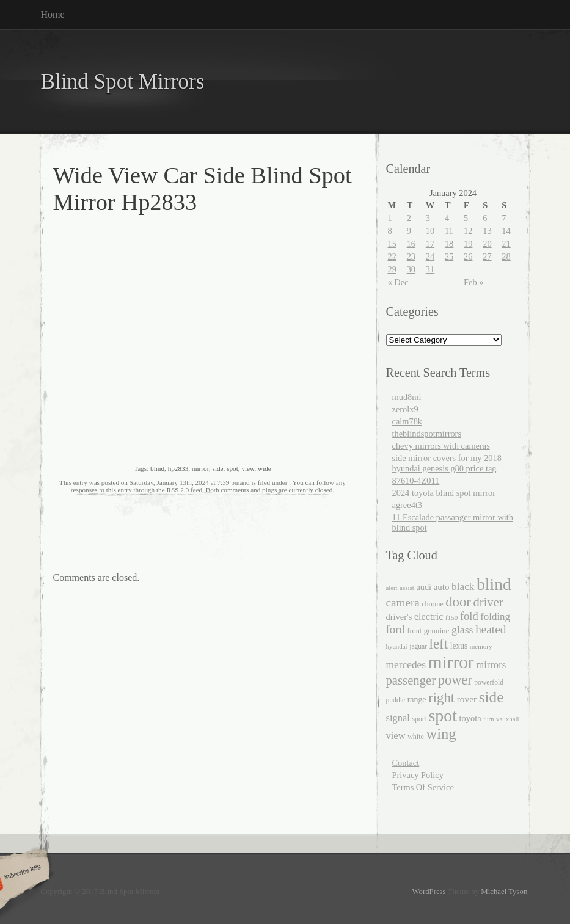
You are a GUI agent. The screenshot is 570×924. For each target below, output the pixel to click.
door (458, 602)
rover (467, 699)
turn (488, 719)
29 (392, 269)
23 (411, 256)
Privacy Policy (418, 775)
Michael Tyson (504, 892)
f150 (451, 617)
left (439, 644)
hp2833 (178, 468)
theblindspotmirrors (427, 434)
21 (506, 244)
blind (157, 468)
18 (449, 244)
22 (392, 256)
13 (487, 231)
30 (411, 269)
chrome (432, 604)
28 (506, 256)
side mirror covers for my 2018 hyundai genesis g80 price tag (447, 463)
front (414, 631)
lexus (459, 646)
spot (232, 468)
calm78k (407, 421)
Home (53, 14)
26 (468, 256)
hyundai (397, 646)
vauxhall (508, 719)
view (248, 468)
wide (265, 468)
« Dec (398, 282)
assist (407, 588)
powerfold (489, 682)
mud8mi (407, 397)
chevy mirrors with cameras (441, 446)
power (455, 680)
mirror (200, 468)
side (218, 468)
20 (487, 244)
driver (488, 602)
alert (392, 588)
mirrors (491, 665)
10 (430, 231)
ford (396, 629)
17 (430, 244)
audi (424, 587)
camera (403, 602)
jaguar (418, 646)
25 (449, 256)
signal (398, 718)
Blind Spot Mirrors (123, 82)
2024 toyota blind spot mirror (444, 493)
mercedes (406, 665)
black (463, 587)
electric (429, 617)
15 (392, 244)
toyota (470, 718)
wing (441, 734)
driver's (399, 617)
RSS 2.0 (177, 490)
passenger (411, 680)
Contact (406, 763)
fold (469, 616)
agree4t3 (407, 505)
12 (468, 231)
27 (487, 256)
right (441, 698)
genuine (437, 631)
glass (462, 630)
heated (491, 629)
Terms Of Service (423, 787)
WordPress (429, 892)
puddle (396, 700)
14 (506, 231)
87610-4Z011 (416, 481)
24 (430, 256)
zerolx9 (405, 409)
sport (419, 719)
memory (481, 646)
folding (495, 617)
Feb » (473, 282)
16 (411, 244)
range (417, 700)
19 (468, 244)
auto (442, 587)
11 (449, 231)
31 (430, 269)
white (416, 737)
